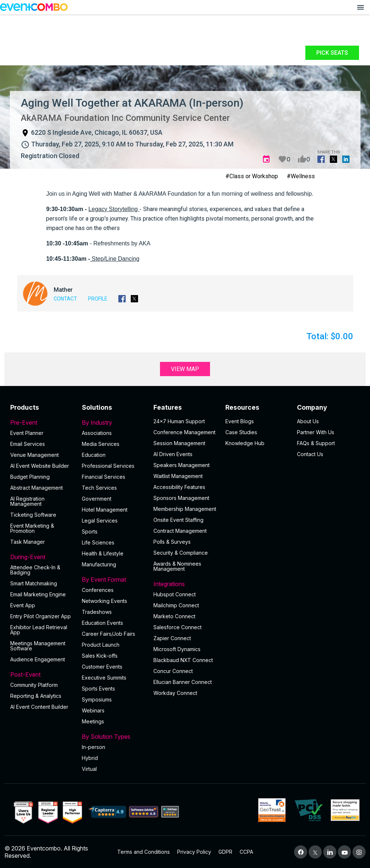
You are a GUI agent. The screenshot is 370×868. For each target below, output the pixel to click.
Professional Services (108, 466)
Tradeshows (97, 612)
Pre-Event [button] (42, 422)
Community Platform (34, 685)
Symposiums (97, 699)
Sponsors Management (181, 498)
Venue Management (35, 455)
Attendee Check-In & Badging (35, 570)
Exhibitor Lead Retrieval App (39, 630)
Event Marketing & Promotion (32, 528)
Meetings (93, 721)
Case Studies (241, 432)
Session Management (179, 443)
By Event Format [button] (113, 580)
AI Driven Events (173, 454)
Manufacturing (99, 564)
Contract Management (180, 531)
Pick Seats (332, 53)
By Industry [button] (113, 422)
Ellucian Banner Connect (183, 682)
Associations (97, 433)
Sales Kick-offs (100, 656)
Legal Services (100, 521)
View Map (185, 369)
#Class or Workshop (252, 176)
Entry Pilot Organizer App (41, 616)
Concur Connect (173, 671)
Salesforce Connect (178, 627)
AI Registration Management (27, 501)
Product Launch (101, 645)
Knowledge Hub (245, 443)
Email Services (28, 444)
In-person (94, 747)
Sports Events (98, 689)
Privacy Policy (194, 852)
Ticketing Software (33, 515)
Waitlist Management (178, 476)
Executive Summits (104, 678)
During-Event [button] (42, 557)
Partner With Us (316, 432)
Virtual (89, 769)
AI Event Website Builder (40, 466)
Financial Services (104, 477)
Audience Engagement (38, 659)
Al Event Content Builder (39, 707)
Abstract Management (37, 488)
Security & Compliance (181, 553)
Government (97, 499)
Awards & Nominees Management (177, 566)
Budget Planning (30, 477)
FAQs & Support (316, 443)
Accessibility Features (179, 487)
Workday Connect (175, 693)
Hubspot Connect (175, 594)
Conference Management (184, 432)
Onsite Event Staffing (178, 520)
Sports (90, 531)
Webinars (93, 710)
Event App (23, 605)
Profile (98, 299)
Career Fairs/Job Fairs (108, 634)
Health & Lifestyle (103, 553)
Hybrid (90, 758)
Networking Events (104, 601)
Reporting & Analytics (36, 696)
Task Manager (28, 542)
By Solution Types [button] (113, 737)
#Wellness (301, 176)
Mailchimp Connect (176, 605)
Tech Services (99, 488)
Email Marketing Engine (38, 594)
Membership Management (185, 509)
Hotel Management (105, 510)
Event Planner (27, 433)
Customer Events (102, 667)
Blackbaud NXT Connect (183, 660)
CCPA (246, 852)
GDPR (225, 852)
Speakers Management (182, 465)
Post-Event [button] (42, 674)
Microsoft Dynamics (177, 649)
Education (94, 455)
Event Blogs (240, 421)
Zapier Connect (172, 638)
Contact (65, 299)
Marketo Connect (174, 616)
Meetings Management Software (38, 646)
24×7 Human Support (179, 421)
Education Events (102, 623)
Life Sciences (98, 542)
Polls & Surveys (172, 542)
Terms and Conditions (144, 852)
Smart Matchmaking (34, 583)
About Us (308, 421)
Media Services (101, 444)
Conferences (98, 590)
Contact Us (310, 454)
